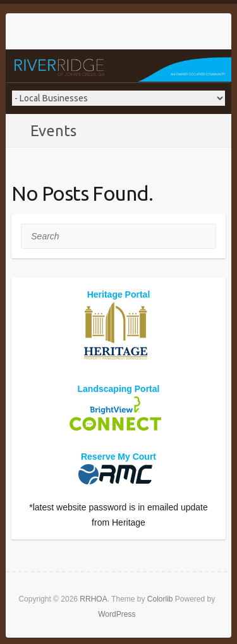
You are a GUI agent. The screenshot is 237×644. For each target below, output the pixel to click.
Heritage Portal (119, 294)
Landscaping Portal (119, 389)
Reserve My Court (118, 457)
